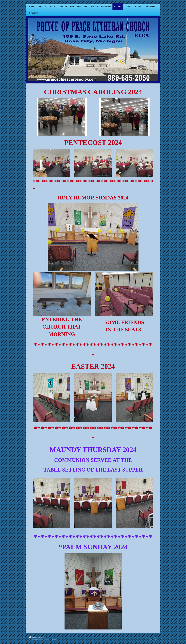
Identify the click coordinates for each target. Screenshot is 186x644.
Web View (153, 639)
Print (33, 637)
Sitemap (40, 637)
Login (155, 637)
